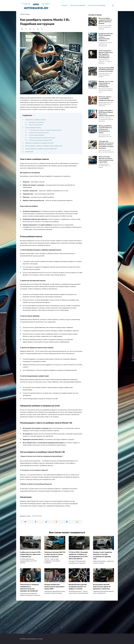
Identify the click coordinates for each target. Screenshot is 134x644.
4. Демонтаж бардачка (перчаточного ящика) (42, 138)
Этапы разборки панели (33, 127)
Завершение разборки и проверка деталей (39, 143)
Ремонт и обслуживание (78, 5)
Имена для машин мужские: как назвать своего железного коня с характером (106, 159)
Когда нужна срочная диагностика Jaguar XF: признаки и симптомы (102, 620)
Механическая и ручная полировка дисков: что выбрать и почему (78, 620)
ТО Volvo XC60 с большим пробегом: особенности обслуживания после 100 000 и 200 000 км (78, 589)
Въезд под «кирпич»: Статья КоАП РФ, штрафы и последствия (106, 99)
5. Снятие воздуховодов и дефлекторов (40, 140)
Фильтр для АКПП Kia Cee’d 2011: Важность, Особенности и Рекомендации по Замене (105, 129)
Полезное (65, 5)
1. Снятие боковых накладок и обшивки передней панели (45, 130)
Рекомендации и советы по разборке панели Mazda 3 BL (44, 146)
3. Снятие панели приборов (36, 135)
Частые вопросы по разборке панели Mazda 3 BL (41, 149)
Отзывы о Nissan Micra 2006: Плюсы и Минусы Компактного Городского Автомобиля (106, 113)
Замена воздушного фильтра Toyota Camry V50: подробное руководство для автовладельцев (106, 54)
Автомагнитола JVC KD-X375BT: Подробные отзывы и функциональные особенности (106, 37)
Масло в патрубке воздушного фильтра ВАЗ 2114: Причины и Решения (105, 21)
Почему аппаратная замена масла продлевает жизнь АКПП (54, 620)
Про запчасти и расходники (97, 5)
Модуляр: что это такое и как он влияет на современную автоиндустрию (106, 84)
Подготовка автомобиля (36, 125)
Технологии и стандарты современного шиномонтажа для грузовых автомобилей (29, 621)
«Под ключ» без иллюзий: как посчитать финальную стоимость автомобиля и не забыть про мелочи (106, 145)
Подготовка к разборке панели (36, 120)
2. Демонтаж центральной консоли (39, 133)
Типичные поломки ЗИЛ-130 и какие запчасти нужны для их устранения (55, 588)
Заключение (29, 151)
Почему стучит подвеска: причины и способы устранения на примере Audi (103, 589)
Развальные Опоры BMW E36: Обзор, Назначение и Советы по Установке (106, 69)
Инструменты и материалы (36, 122)
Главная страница (25, 14)
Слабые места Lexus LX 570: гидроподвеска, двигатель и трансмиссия (30, 588)
